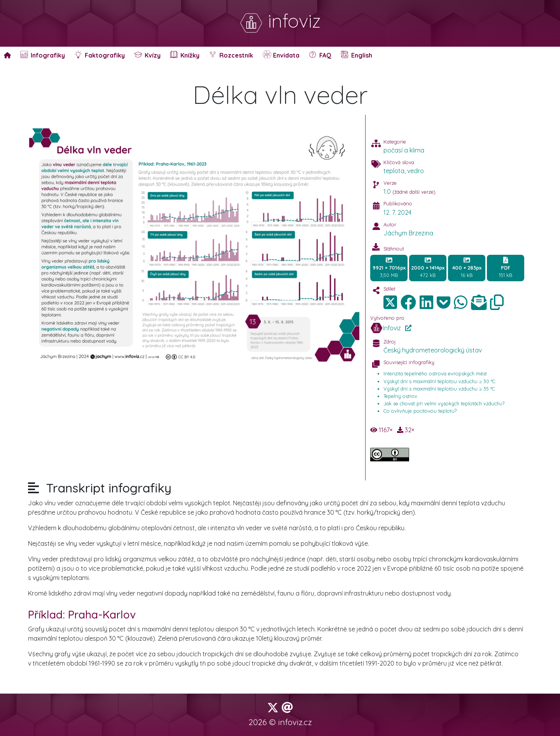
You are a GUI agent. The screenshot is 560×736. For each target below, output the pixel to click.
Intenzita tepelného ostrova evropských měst (435, 373)
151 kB (506, 268)
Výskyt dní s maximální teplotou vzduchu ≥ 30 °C (439, 381)
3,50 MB (389, 268)
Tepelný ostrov (400, 396)
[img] (408, 302)
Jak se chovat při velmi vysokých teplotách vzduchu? (444, 403)
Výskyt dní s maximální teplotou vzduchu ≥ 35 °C (439, 389)
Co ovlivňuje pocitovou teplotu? (420, 411)
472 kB (428, 268)
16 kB (467, 268)
